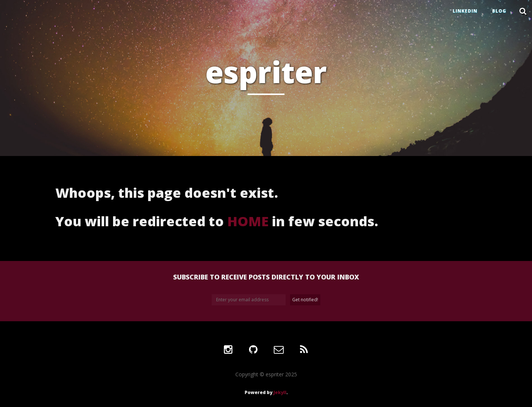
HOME (248, 221)
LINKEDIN (465, 11)
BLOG (499, 11)
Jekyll (280, 392)
